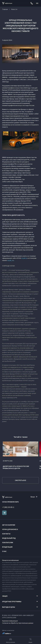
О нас (4, 551)
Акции (30, 640)
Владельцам (7, 547)
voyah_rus (11, 260)
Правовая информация (10, 621)
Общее (5, 596)
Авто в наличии (9, 525)
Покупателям (8, 543)
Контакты (6, 534)
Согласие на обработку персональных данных (18, 623)
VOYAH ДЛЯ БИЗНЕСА (10, 529)
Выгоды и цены (9, 607)
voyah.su (24, 258)
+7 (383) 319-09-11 (8, 507)
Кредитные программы (12, 602)
